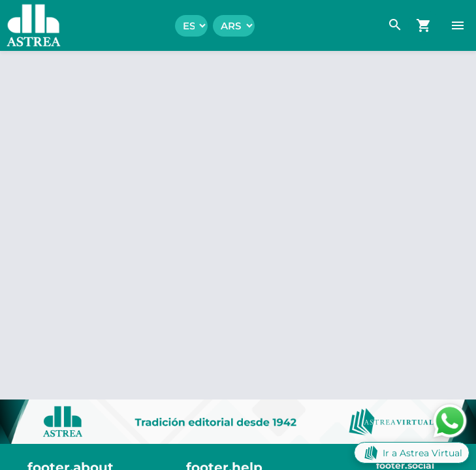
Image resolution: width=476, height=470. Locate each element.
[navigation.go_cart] (424, 25)
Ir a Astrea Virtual (412, 453)
